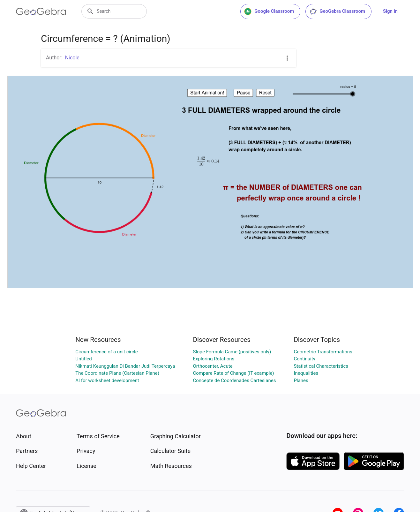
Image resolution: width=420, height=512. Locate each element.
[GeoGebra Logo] (41, 11)
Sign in (390, 11)
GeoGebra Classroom (337, 11)
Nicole (72, 58)
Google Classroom (269, 11)
